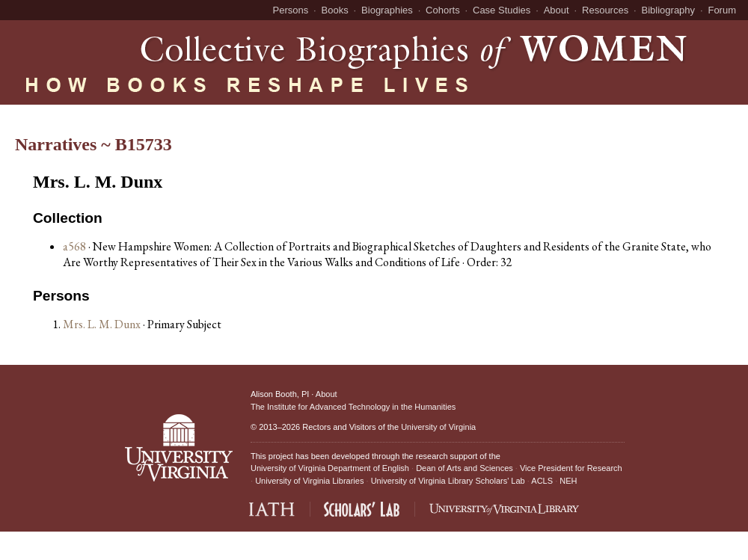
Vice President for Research (571, 468)
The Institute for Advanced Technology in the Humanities (353, 407)
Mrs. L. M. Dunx (103, 324)
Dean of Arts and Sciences (465, 468)
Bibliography (669, 10)
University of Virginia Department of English (330, 468)
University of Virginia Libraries (309, 481)
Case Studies (502, 10)
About (557, 10)
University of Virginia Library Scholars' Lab (448, 481)
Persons (291, 10)
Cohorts (443, 10)
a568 (74, 246)
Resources (605, 10)
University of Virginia (438, 427)
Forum (722, 10)
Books (335, 10)
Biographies (387, 10)
